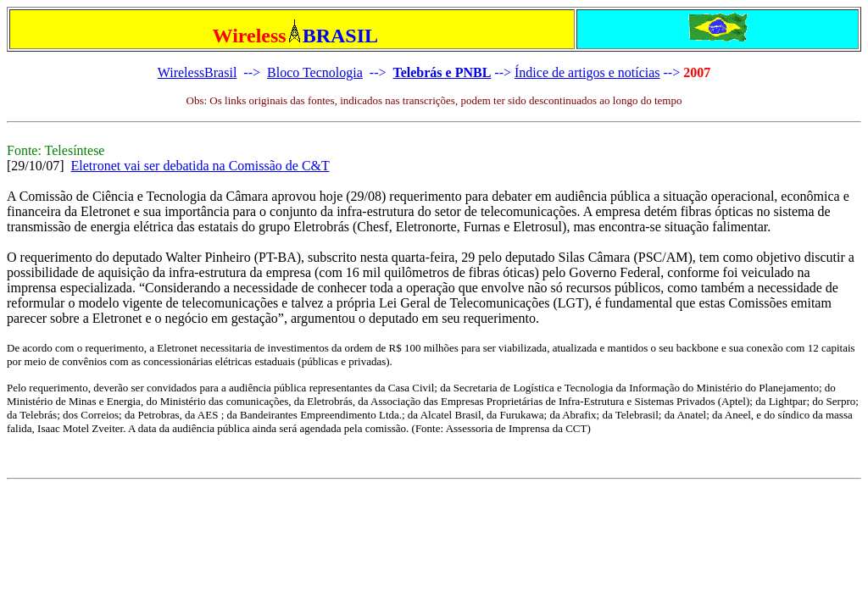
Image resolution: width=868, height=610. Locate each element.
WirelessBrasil (198, 72)
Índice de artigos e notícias (587, 72)
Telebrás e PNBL (442, 72)
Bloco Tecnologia (315, 72)
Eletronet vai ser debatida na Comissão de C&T (200, 166)
